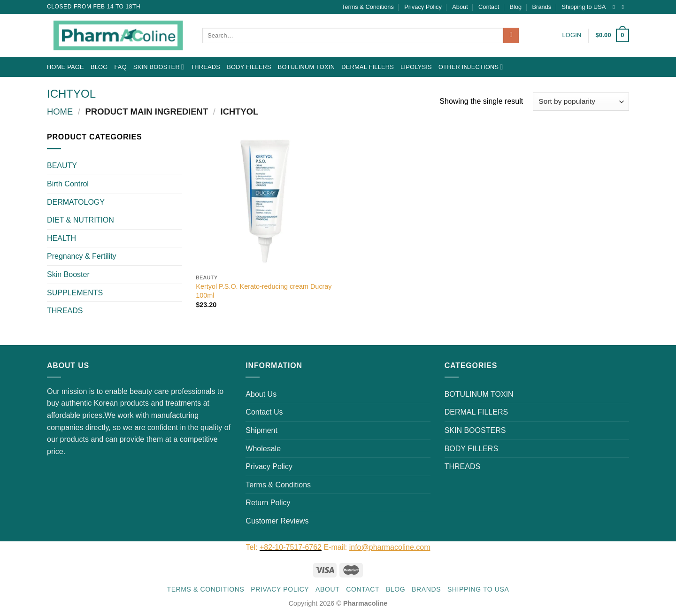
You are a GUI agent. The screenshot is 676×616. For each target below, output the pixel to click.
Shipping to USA (584, 7)
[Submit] (511, 36)
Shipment (261, 430)
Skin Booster (159, 67)
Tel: (253, 547)
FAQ (120, 67)
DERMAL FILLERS (368, 67)
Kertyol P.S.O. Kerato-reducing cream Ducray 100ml (264, 291)
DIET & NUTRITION (81, 220)
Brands (542, 7)
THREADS (205, 67)
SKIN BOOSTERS (475, 430)
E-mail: (377, 547)
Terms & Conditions (368, 7)
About (460, 7)
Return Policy (268, 503)
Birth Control (68, 184)
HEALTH (61, 238)
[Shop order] (581, 102)
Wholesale (263, 449)
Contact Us (264, 412)
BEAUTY (62, 166)
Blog (516, 7)
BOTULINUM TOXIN (306, 67)
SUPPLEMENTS (75, 293)
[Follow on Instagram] (615, 7)
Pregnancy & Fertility (82, 256)
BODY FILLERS (249, 67)
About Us (261, 394)
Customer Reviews (277, 521)
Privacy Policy (423, 7)
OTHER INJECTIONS (471, 67)
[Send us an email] (624, 7)
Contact (489, 7)
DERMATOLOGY (76, 202)
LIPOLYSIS (416, 67)
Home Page (65, 67)
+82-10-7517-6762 (291, 547)
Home (60, 112)
